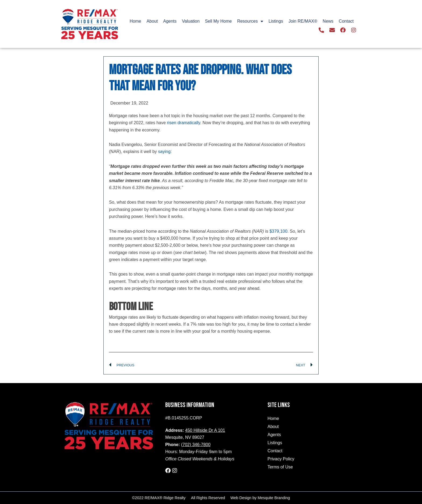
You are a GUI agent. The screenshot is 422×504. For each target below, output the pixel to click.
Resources (250, 21)
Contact (346, 21)
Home (136, 21)
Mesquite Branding (274, 498)
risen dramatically (183, 123)
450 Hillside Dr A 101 (205, 430)
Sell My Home (219, 21)
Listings (276, 21)
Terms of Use (280, 467)
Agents (170, 21)
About (152, 21)
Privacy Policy (281, 459)
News (328, 21)
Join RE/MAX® (303, 21)
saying (164, 152)
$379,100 (278, 231)
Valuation (191, 21)
